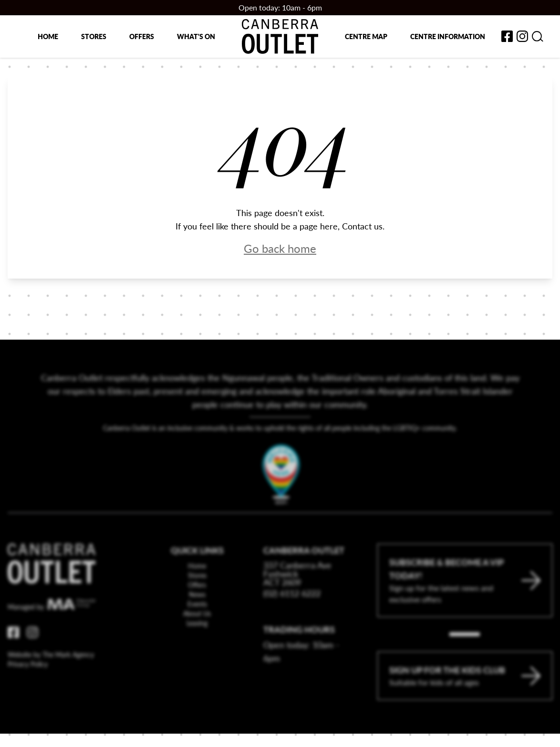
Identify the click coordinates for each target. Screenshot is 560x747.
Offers (142, 36)
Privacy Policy (28, 689)
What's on (196, 36)
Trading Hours (299, 655)
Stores (94, 36)
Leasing (197, 648)
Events (197, 629)
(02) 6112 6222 (292, 618)
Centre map (366, 36)
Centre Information (448, 36)
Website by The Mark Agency (51, 680)
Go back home (280, 248)
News (197, 620)
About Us (197, 639)
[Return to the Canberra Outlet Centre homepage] (280, 36)
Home (48, 36)
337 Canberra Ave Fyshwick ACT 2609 (297, 599)
